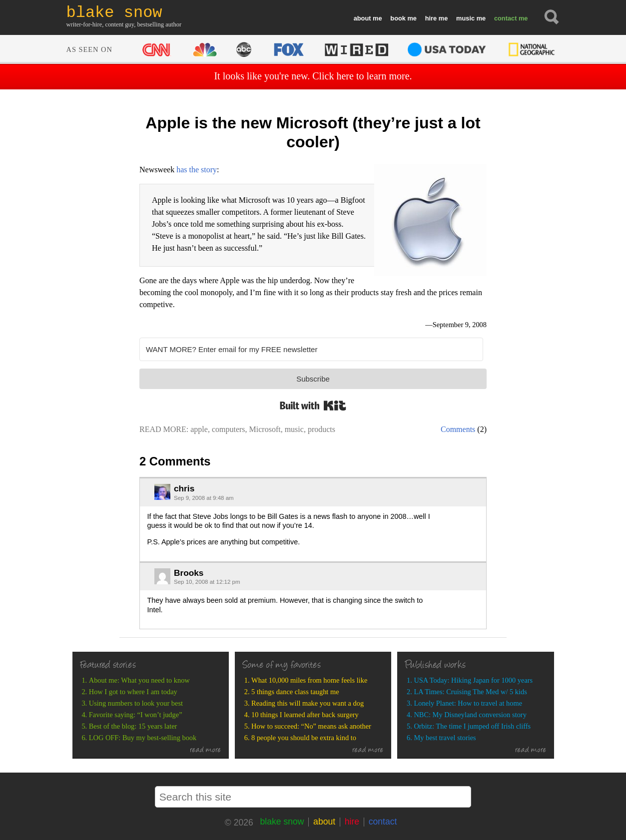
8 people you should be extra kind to (304, 738)
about (362, 18)
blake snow (282, 822)
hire (431, 18)
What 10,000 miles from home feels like (309, 680)
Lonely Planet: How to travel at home (468, 703)
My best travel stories (445, 738)
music (465, 18)
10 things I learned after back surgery (305, 715)
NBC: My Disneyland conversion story (470, 715)
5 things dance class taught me (295, 692)
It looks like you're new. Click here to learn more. (313, 76)
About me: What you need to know (139, 680)
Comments (458, 429)
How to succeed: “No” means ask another (311, 726)
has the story (197, 170)
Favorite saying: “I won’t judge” (136, 715)
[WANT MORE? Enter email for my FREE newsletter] (311, 349)
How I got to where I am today (133, 692)
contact (506, 18)
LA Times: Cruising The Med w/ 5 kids (470, 692)
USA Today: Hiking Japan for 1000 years (473, 680)
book (398, 18)
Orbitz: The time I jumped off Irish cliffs (472, 726)
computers (229, 429)
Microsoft (265, 429)
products (321, 429)
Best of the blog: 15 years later (133, 726)
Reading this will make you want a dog (308, 703)
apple (199, 429)
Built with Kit (313, 406)
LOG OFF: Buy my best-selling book (143, 738)
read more (206, 751)
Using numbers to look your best (136, 703)
